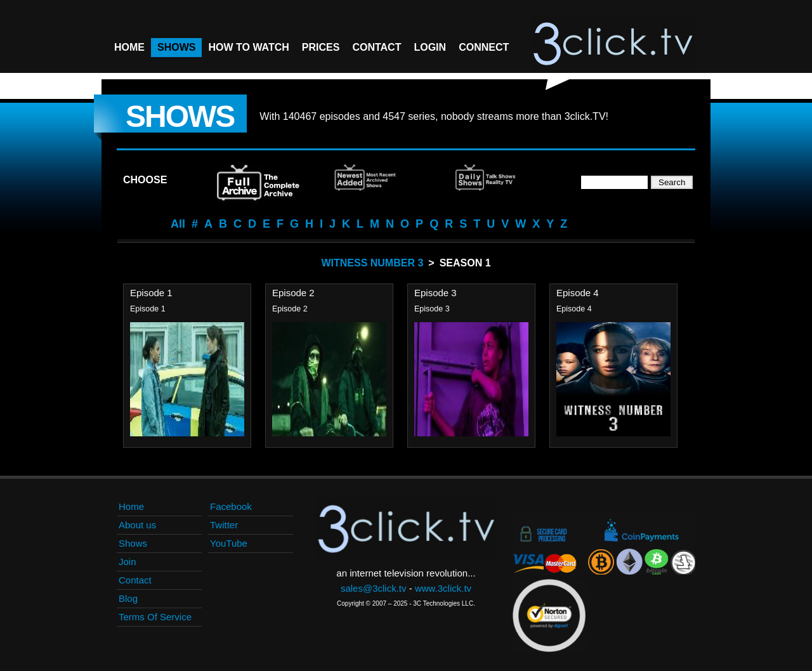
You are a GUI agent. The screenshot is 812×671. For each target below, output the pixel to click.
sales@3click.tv (374, 588)
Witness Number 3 (372, 263)
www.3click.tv (443, 588)
